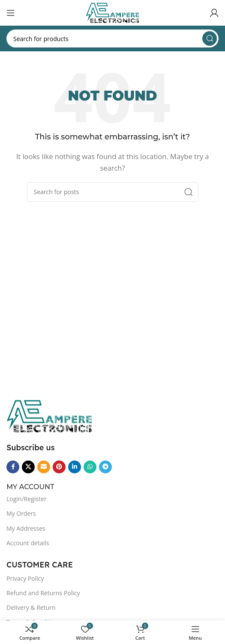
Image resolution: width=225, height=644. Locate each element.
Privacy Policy (25, 578)
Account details (28, 543)
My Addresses (26, 528)
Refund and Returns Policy (43, 593)
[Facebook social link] (13, 467)
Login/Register (26, 499)
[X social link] (28, 467)
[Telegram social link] (105, 467)
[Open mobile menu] (11, 13)
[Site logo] (112, 12)
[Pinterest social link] (59, 467)
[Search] (112, 38)
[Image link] (49, 415)
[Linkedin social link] (75, 467)
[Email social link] (44, 467)
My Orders (21, 513)
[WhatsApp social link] (90, 467)
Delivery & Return (31, 607)
